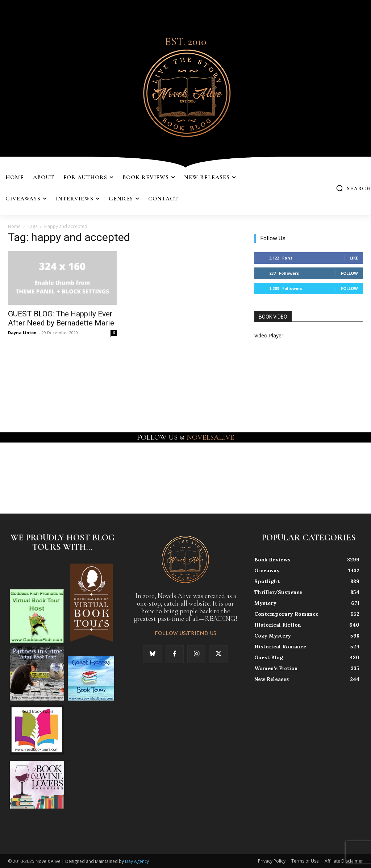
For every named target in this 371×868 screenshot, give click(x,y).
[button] (353, 188)
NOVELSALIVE (210, 437)
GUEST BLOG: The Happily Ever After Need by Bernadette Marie (61, 318)
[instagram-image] (23, 472)
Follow (349, 273)
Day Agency (137, 861)
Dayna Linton (22, 333)
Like (354, 258)
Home (14, 226)
